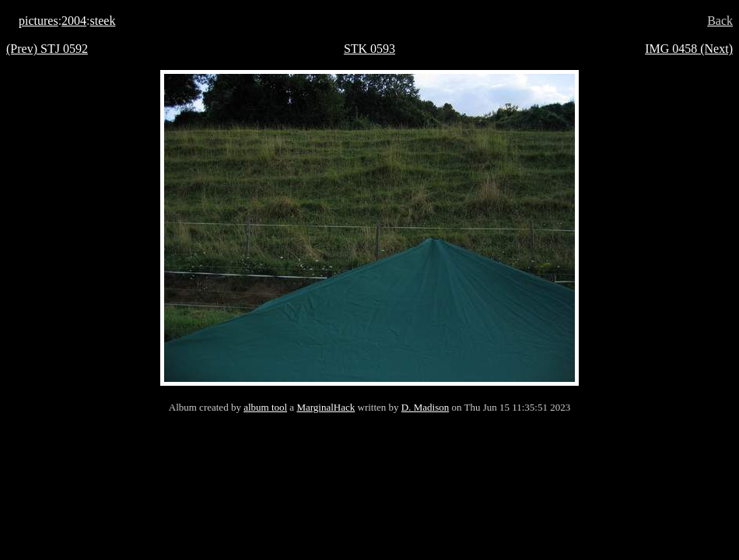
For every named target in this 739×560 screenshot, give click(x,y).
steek (103, 21)
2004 (74, 21)
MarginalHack (326, 407)
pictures (39, 21)
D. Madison (425, 407)
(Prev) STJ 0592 (47, 49)
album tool (265, 407)
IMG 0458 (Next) (689, 49)
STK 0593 (369, 49)
